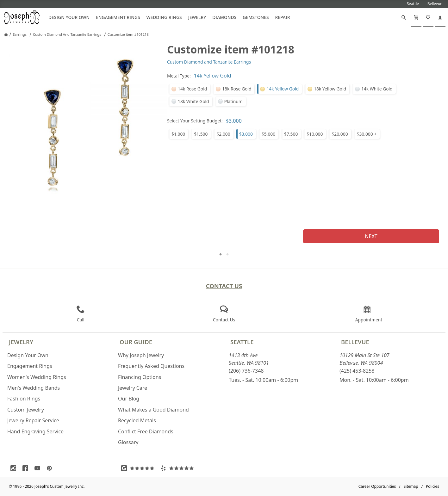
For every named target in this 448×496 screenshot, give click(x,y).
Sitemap (411, 486)
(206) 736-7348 (246, 371)
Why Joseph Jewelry (141, 355)
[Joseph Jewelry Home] (6, 34)
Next (371, 236)
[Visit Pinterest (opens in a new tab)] (51, 468)
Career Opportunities (377, 486)
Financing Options (140, 377)
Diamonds (224, 17)
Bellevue (355, 342)
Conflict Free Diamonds (146, 431)
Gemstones (256, 17)
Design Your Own (69, 17)
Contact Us (224, 286)
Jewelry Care (133, 388)
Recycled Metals (137, 420)
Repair (283, 17)
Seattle (242, 342)
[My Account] (440, 17)
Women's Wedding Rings (37, 377)
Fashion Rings (24, 399)
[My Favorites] (428, 17)
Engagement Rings (118, 17)
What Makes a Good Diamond (153, 410)
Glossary (128, 442)
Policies (432, 486)
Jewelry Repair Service (33, 420)
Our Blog (129, 399)
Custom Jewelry (26, 410)
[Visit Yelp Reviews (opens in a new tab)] (178, 468)
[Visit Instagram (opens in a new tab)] (15, 468)
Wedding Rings (164, 17)
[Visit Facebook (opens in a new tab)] (27, 468)
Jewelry (197, 17)
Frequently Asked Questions (151, 366)
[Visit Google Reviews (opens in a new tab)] (139, 468)
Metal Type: (179, 76)
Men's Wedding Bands (34, 388)
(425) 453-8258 (357, 371)
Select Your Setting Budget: (195, 121)
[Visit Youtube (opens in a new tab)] (39, 468)
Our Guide (136, 342)
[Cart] (416, 17)
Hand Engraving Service (35, 431)
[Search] (404, 17)
